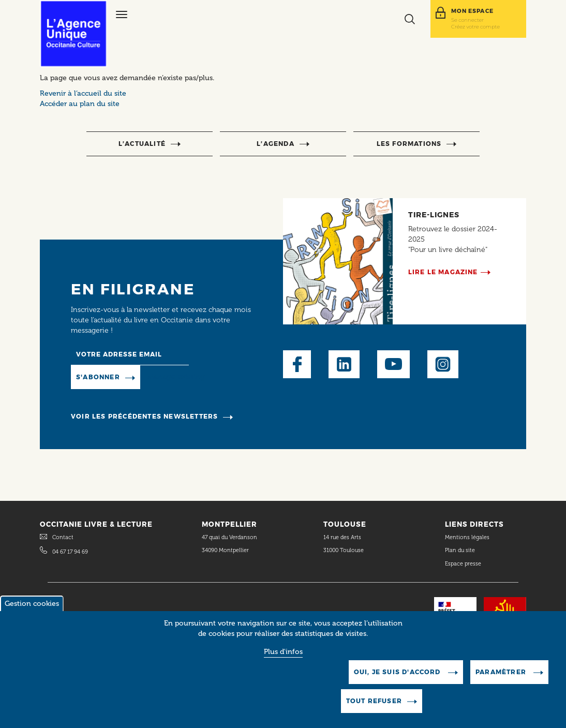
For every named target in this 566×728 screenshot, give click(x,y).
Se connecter (467, 20)
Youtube (393, 364)
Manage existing (176, 377)
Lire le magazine (443, 272)
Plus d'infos (283, 660)
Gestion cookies (32, 612)
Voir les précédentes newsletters (144, 416)
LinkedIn (344, 364)
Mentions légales (468, 537)
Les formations (409, 144)
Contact (63, 537)
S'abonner (98, 377)
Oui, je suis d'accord (398, 681)
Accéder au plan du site (80, 104)
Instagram (443, 364)
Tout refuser (374, 710)
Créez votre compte (475, 26)
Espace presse (463, 564)
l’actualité (142, 144)
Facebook (297, 364)
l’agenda (275, 144)
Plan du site (460, 550)
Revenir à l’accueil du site (83, 93)
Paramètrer (502, 681)
